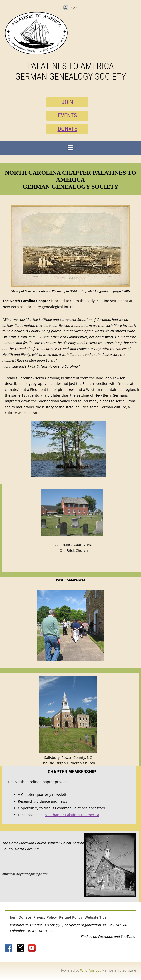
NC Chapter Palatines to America (72, 815)
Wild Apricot (90, 970)
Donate (25, 917)
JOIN (67, 102)
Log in (74, 7)
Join (13, 917)
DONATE (68, 129)
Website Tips (96, 917)
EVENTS (67, 115)
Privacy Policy (45, 917)
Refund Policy (71, 917)
